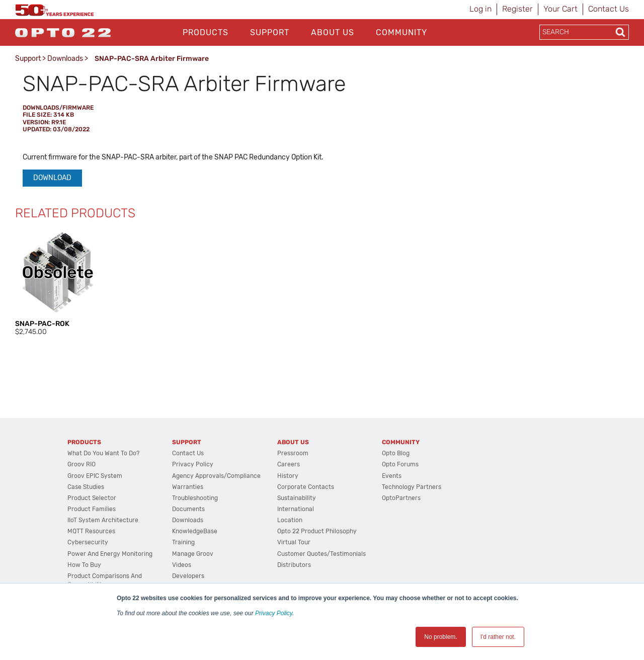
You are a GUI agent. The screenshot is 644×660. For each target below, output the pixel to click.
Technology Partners (412, 487)
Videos (182, 565)
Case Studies (86, 487)
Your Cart (560, 9)
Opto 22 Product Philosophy (317, 531)
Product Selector (92, 498)
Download (52, 178)
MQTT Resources (91, 531)
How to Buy (84, 565)
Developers (188, 576)
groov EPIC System (95, 476)
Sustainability (297, 498)
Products (206, 32)
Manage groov (193, 554)
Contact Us (609, 9)
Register (517, 9)
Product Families (92, 509)
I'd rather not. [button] (498, 637)
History (288, 476)
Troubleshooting (195, 498)
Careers (289, 464)
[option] (58, 283)
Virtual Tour (294, 542)
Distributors (294, 565)
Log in (480, 9)
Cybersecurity (88, 542)
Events (392, 476)
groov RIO (82, 464)
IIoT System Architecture (103, 520)
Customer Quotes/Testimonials (321, 554)
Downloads (65, 59)
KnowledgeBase (195, 531)
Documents (188, 509)
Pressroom (293, 453)
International (296, 509)
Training (183, 542)
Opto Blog (396, 453)
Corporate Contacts (306, 487)
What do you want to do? (103, 453)
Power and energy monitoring (110, 554)
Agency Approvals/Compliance (216, 476)
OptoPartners (401, 498)
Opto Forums (400, 464)
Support (270, 32)
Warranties (188, 487)
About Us (333, 32)
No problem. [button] (440, 637)
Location (290, 520)
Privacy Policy (274, 613)
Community (401, 32)
